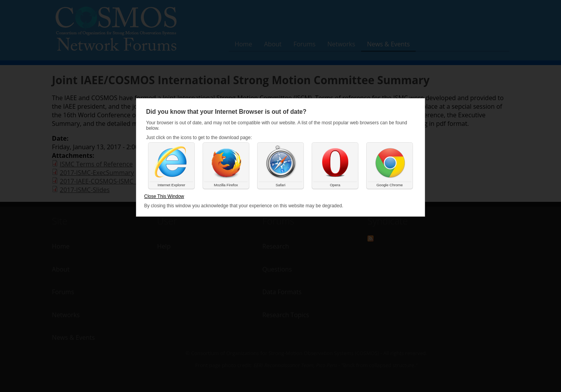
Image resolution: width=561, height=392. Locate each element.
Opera (335, 185)
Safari (280, 185)
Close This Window (164, 196)
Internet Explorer (172, 185)
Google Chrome (390, 185)
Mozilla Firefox (226, 185)
